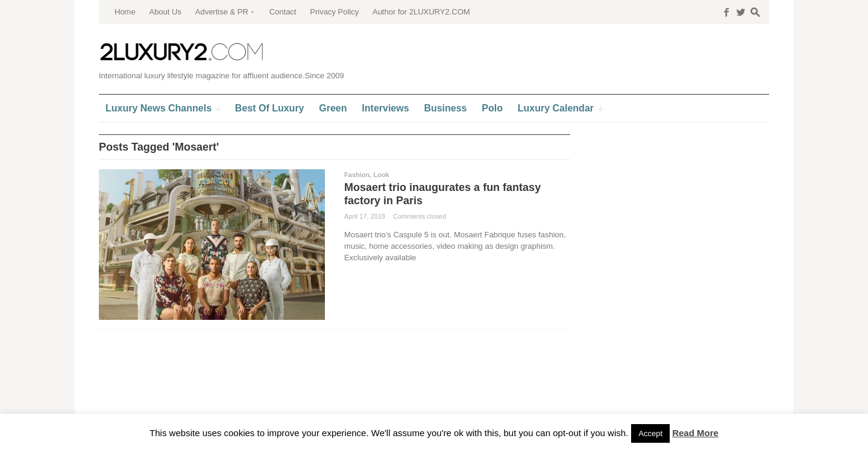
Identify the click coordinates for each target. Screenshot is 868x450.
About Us (165, 12)
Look (381, 175)
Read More (695, 433)
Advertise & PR (222, 12)
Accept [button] (650, 433)
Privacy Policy (334, 12)
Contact (283, 12)
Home (125, 12)
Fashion (357, 175)
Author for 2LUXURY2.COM (421, 12)
